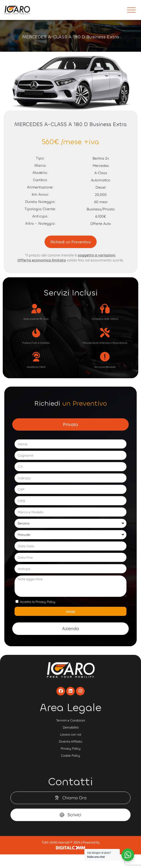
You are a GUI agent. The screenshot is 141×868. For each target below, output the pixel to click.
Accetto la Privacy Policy (38, 602)
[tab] (71, 424)
